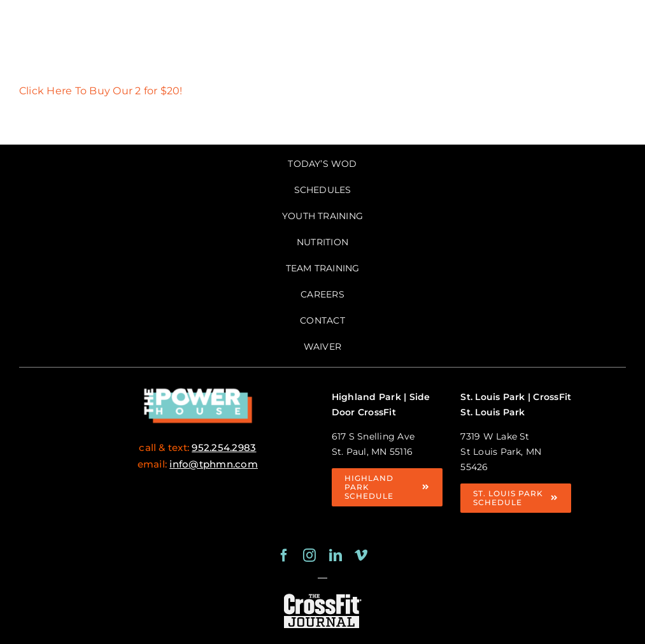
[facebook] (284, 555)
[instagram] (309, 555)
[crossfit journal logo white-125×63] (322, 596)
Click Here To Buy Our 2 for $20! (101, 91)
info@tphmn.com (213, 464)
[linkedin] (336, 555)
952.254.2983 (224, 447)
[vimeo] (361, 555)
